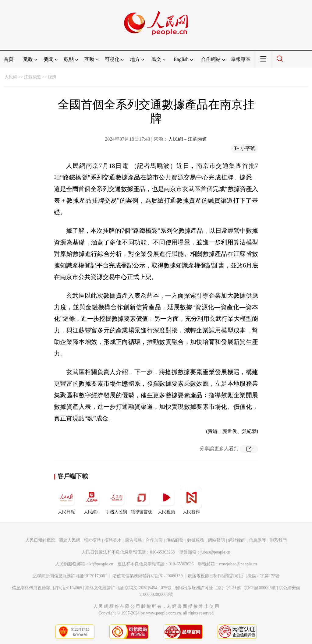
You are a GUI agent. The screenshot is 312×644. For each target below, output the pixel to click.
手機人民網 (116, 501)
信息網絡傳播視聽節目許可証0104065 (47, 588)
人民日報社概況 (40, 540)
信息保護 (257, 540)
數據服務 (196, 540)
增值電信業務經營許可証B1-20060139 (148, 576)
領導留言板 (141, 501)
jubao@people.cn (215, 552)
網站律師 (237, 540)
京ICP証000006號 (260, 588)
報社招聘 (92, 540)
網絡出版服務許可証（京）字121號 (208, 588)
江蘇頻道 (33, 77)
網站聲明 (216, 540)
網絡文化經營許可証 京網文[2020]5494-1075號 (129, 588)
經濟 (52, 77)
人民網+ (91, 501)
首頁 (9, 59)
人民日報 (66, 501)
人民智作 (191, 501)
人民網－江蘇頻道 (188, 139)
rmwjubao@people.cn (238, 564)
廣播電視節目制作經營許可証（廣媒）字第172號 (234, 576)
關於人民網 (69, 540)
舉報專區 (241, 59)
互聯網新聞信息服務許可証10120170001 (70, 576)
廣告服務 (133, 540)
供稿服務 (175, 540)
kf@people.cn (101, 564)
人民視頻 (166, 501)
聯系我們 (278, 540)
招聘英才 (113, 540)
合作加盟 (154, 540)
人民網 (11, 77)
